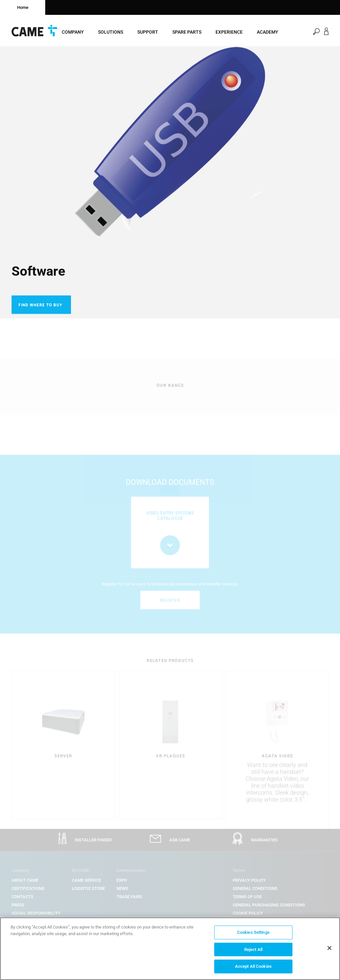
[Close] (329, 948)
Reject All (253, 949)
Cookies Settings (253, 932)
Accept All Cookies (253, 966)
